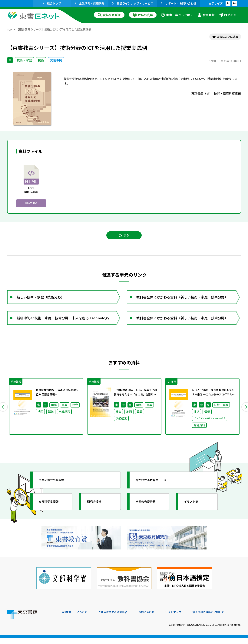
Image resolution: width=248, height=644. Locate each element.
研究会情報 (97, 514)
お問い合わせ (155, 618)
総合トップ (52, 3)
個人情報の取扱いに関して (223, 618)
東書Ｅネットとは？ (177, 15)
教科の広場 (143, 15)
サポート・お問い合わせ (179, 3)
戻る (124, 240)
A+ (235, 3)
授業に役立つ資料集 (55, 492)
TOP (10, 29)
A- (228, 3)
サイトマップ (185, 618)
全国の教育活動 (149, 514)
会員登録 (206, 15)
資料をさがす (109, 15)
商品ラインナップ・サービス (133, 3)
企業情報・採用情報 (90, 3)
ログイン (228, 15)
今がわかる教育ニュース (156, 492)
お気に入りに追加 (225, 37)
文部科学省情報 (52, 514)
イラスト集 (194, 514)
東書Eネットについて (76, 618)
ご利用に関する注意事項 (119, 618)
